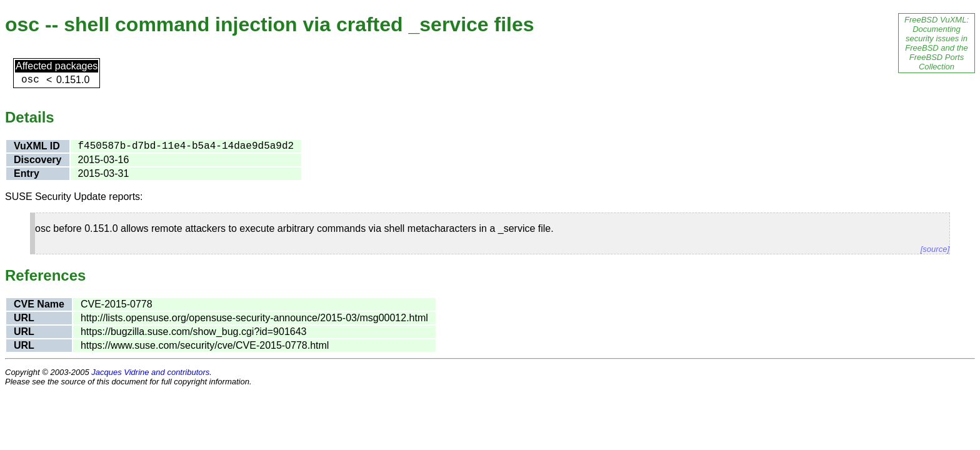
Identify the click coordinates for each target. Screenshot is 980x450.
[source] (935, 249)
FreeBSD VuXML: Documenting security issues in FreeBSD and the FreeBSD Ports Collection (937, 43)
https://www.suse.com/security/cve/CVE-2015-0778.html (205, 345)
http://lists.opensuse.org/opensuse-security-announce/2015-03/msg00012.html (254, 318)
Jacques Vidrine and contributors (150, 372)
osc (30, 80)
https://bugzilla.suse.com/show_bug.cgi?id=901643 (194, 332)
